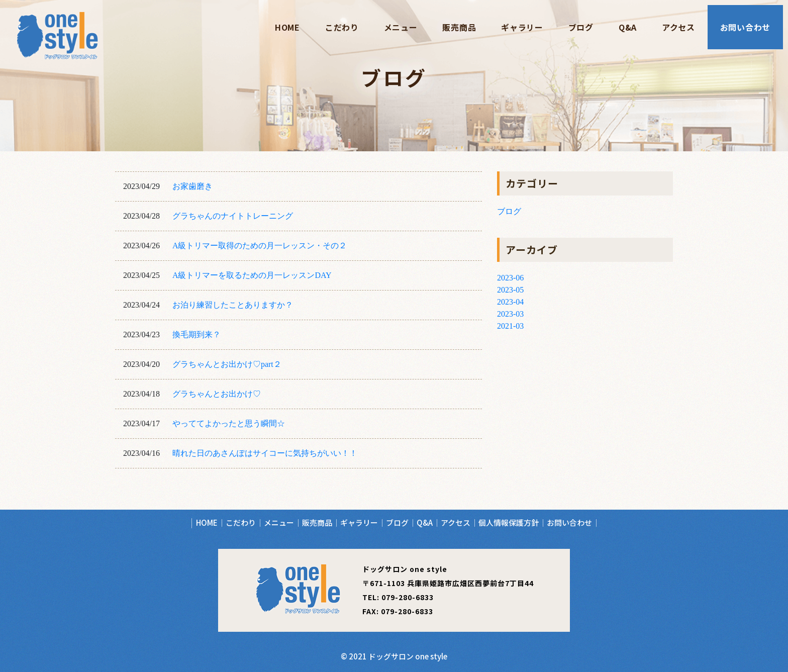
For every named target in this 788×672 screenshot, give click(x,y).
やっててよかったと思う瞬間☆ (229, 423)
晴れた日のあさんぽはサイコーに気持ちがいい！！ (265, 453)
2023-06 (510, 278)
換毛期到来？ (196, 334)
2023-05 (510, 290)
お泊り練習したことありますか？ (233, 305)
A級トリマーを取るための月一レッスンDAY (252, 275)
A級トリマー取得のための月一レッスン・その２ (260, 246)
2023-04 (510, 302)
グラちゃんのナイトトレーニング (233, 216)
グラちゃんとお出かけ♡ (217, 394)
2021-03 (510, 326)
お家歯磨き (192, 186)
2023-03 (510, 314)
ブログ (509, 211)
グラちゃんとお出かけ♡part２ (227, 364)
